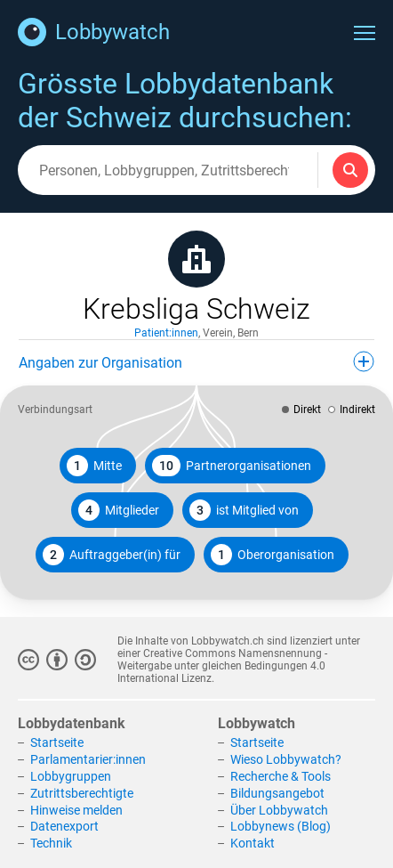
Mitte (94, 466)
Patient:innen (166, 333)
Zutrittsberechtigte (82, 793)
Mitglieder (119, 510)
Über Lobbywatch (279, 810)
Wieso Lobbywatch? (286, 759)
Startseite (57, 742)
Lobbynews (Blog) (281, 826)
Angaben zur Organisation (196, 361)
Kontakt (253, 843)
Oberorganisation (273, 555)
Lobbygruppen (71, 776)
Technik (51, 843)
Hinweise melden (76, 810)
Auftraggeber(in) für (112, 555)
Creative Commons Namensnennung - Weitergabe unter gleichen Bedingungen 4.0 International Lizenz (222, 666)
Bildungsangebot (277, 793)
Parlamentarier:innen (88, 759)
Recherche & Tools (281, 776)
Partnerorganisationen (232, 466)
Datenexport (64, 826)
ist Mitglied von (244, 510)
